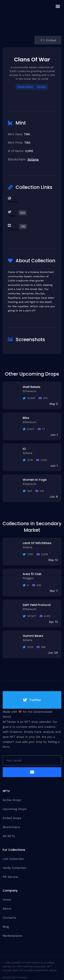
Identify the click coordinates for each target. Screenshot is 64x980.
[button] (58, 6)
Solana (33, 159)
